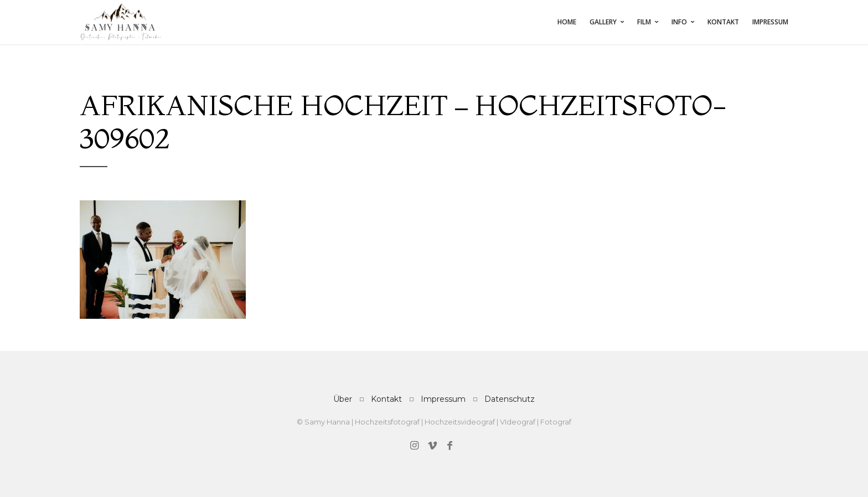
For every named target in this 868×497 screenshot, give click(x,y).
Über (343, 399)
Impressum (770, 22)
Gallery (603, 22)
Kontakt (723, 22)
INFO (679, 22)
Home (567, 22)
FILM (644, 22)
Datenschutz (510, 399)
